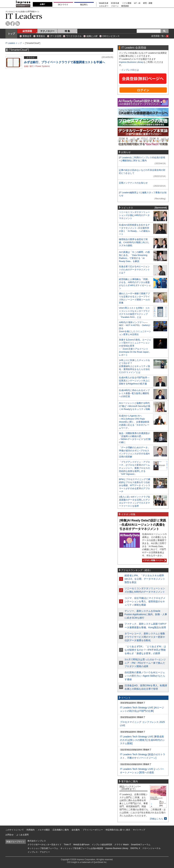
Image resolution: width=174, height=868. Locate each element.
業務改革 (27, 36)
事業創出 (41, 36)
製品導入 (84, 5)
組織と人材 (92, 36)
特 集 (67, 31)
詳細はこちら (156, 819)
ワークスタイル (74, 36)
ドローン (115, 6)
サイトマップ (139, 830)
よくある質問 (22, 835)
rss (18, 24)
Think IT (67, 845)
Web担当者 (104, 3)
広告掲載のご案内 (61, 830)
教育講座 (125, 6)
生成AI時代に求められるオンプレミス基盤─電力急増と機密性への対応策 (134, 393)
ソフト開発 (127, 3)
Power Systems (43, 66)
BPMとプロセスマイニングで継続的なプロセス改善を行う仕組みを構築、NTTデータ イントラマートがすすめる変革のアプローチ (135, 485)
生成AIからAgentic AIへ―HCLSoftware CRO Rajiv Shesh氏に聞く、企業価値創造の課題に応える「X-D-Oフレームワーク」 (134, 422)
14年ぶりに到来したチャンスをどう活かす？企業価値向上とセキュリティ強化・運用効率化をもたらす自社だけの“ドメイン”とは (134, 366)
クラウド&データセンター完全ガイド (45, 845)
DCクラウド (63, 5)
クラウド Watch (122, 845)
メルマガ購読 (44, 830)
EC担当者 (115, 3)
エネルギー (104, 6)
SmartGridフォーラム (141, 845)
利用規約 (31, 830)
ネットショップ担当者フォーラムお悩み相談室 (82, 848)
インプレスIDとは (130, 70)
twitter (8, 24)
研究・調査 (148, 3)
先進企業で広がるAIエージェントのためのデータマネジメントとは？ (134, 270)
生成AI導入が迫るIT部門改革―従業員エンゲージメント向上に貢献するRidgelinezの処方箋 (134, 381)
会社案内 (76, 830)
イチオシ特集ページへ (154, 560)
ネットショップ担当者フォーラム (43, 848)
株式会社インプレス (37, 841)
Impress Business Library (131, 62)
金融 (26, 66)
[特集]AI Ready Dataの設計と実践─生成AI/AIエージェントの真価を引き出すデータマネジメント (143, 525)
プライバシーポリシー (93, 830)
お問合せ (10, 835)
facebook (13, 24)
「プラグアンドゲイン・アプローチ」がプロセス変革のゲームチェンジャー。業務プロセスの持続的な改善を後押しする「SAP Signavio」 (134, 468)
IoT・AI (137, 3)
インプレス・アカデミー (39, 852)
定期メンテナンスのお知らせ (133, 183)
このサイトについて (15, 830)
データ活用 (56, 36)
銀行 (32, 66)
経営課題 (27, 31)
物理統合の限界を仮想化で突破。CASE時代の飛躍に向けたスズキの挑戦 (134, 242)
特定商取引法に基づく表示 (118, 830)
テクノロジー (47, 31)
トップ (11, 34)
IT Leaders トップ (14, 43)
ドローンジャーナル (151, 848)
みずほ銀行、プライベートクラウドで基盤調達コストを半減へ (64, 62)
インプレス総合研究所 (102, 845)
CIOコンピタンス (111, 36)
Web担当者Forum (81, 845)
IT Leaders (24, 16)
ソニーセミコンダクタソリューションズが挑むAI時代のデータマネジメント (134, 215)
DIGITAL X (135, 848)
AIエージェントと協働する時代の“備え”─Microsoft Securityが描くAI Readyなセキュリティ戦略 (135, 406)
